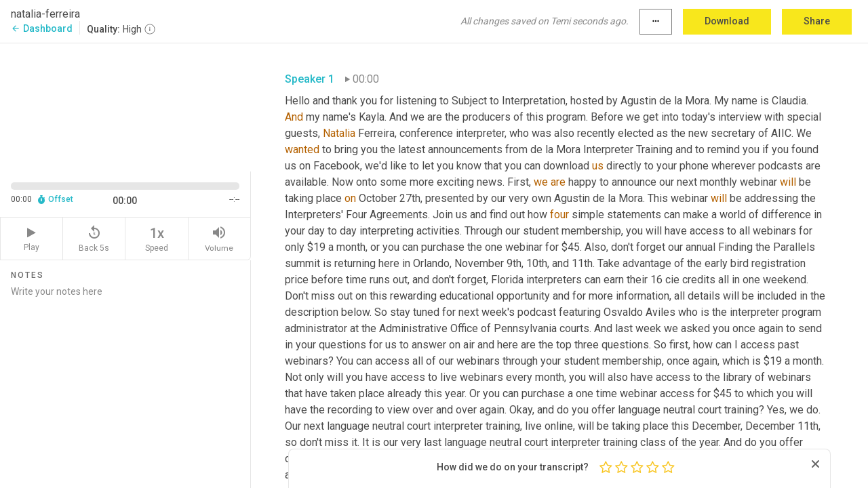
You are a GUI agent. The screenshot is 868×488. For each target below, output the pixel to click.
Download (727, 21)
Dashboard (42, 28)
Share (817, 21)
